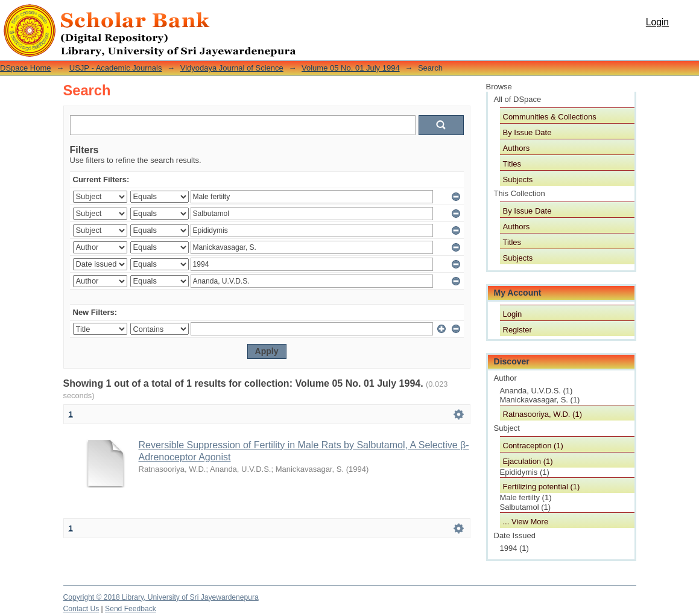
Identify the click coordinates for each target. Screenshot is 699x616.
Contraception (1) (533, 446)
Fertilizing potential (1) (542, 487)
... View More (526, 522)
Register (517, 330)
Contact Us (81, 609)
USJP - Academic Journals (116, 68)
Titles (512, 164)
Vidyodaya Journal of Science (232, 68)
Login (657, 22)
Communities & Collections (550, 117)
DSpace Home (26, 68)
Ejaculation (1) (528, 461)
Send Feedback (131, 609)
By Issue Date (527, 132)
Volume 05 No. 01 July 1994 (351, 68)
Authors (517, 148)
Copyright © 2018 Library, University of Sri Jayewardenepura (161, 597)
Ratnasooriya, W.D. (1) (543, 414)
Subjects (518, 179)
